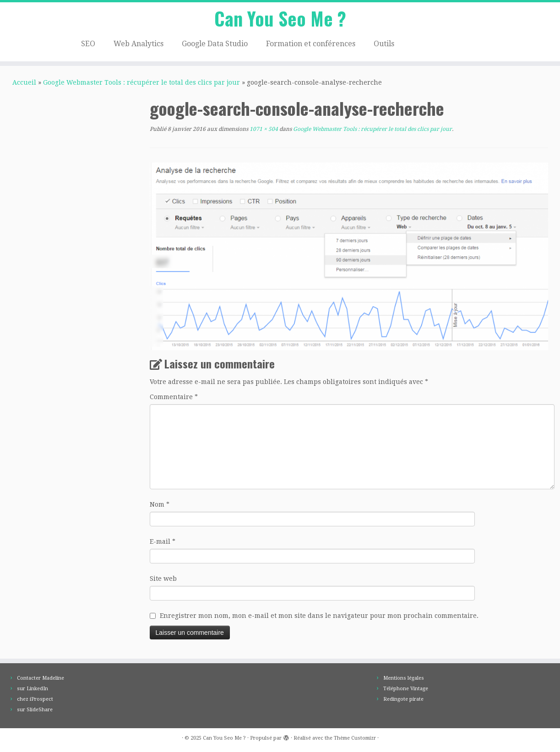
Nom (160, 504)
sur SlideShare (35, 710)
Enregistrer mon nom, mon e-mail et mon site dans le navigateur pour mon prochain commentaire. (319, 616)
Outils (384, 44)
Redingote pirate (403, 699)
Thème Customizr (355, 738)
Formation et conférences (311, 44)
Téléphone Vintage (406, 689)
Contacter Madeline (41, 678)
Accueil (24, 82)
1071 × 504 (263, 129)
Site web (163, 579)
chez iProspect (35, 699)
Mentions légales (404, 678)
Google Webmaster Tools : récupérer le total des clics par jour (141, 82)
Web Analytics (139, 44)
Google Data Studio (215, 44)
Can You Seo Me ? (280, 18)
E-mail (163, 541)
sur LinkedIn (33, 689)
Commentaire (174, 397)
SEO (88, 44)
